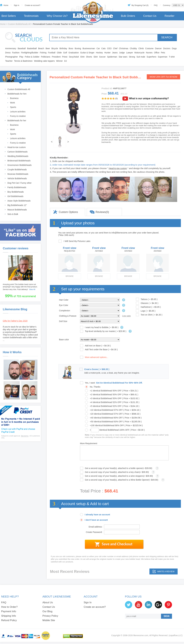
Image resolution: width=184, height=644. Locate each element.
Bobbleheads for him (17, 94)
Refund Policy (9, 620)
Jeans (115, 53)
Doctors (167, 48)
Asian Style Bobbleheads (19, 201)
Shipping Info (9, 616)
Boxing (78, 48)
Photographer (11, 57)
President (56, 57)
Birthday (63, 48)
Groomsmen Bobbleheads (20, 165)
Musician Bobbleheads (18, 174)
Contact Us (150, 16)
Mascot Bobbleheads (17, 210)
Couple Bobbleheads (17, 170)
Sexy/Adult (74, 57)
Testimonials (31, 16)
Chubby (133, 48)
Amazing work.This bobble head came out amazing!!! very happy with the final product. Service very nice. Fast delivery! (20, 287)
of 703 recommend (20, 296)
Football (52, 53)
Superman (163, 57)
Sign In (88, 602)
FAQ (156, 5)
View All (32, 289)
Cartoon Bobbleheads (17, 152)
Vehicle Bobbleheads (17, 178)
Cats (103, 48)
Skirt (96, 57)
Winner (59, 61)
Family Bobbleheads (17, 187)
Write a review (166, 571)
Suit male (141, 57)
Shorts (89, 57)
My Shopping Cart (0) (140, 5)
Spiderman (112, 57)
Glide (59, 53)
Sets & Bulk (13, 214)
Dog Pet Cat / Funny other (20, 183)
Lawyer (130, 53)
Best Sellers (9, 16)
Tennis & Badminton (23, 61)
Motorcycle (139, 53)
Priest (65, 57)
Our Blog (47, 611)
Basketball (32, 48)
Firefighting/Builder (30, 53)
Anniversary (11, 48)
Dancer (158, 48)
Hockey (99, 53)
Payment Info (9, 611)
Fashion (16, 53)
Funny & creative (18, 116)
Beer (48, 48)
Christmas (124, 48)
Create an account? (33, 5)
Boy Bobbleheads (16, 192)
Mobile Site (49, 620)
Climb (141, 48)
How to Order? (9, 607)
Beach (41, 48)
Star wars (123, 57)
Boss (71, 48)
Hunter (107, 53)
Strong (132, 57)
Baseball (22, 48)
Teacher (9, 61)
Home (6, 5)
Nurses (149, 53)
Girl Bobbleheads (15, 196)
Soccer (102, 57)
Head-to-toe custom (17, 147)
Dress (8, 53)
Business (14, 98)
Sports (13, 107)
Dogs (174, 48)
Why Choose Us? (57, 16)
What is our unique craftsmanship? (149, 98)
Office (157, 53)
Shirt (82, 57)
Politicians (46, 57)
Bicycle (55, 48)
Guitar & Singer (87, 53)
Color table (126, 316)
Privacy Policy (50, 616)
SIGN (166, 616)
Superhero (151, 57)
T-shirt (172, 57)
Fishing (43, 53)
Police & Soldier (32, 57)
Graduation (74, 53)
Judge (122, 53)
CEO (109, 48)
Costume (149, 48)
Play (21, 57)
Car (98, 48)
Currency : (167, 5)
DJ (66, 61)
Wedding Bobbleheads (18, 156)
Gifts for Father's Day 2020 (15, 321)
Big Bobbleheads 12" (17, 205)
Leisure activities (18, 112)
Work (12, 103)
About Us (48, 602)
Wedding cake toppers (44, 61)
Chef (115, 48)
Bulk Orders (128, 16)
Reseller (169, 16)
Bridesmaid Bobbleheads (19, 161)
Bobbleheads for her (17, 121)
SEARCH (167, 37)
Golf (65, 53)
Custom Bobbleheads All (19, 24)
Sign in (17, 5)
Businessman (89, 48)
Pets (163, 53)
